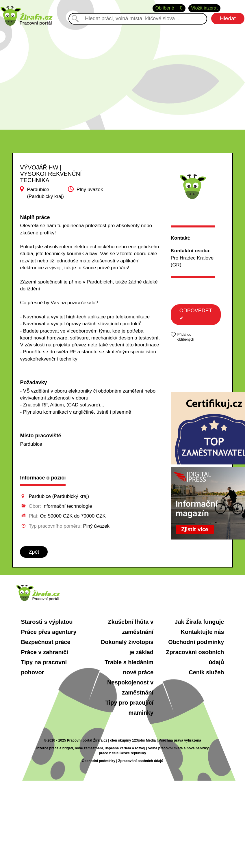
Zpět (34, 552)
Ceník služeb (206, 672)
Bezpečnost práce (46, 642)
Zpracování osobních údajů (141, 761)
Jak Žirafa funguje (199, 622)
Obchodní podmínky (196, 642)
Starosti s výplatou (47, 622)
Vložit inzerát (205, 8)
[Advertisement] (122, 75)
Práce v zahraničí (44, 652)
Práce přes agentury (49, 632)
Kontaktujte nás (202, 632)
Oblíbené (169, 8)
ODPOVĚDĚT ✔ (196, 314)
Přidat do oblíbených (186, 337)
